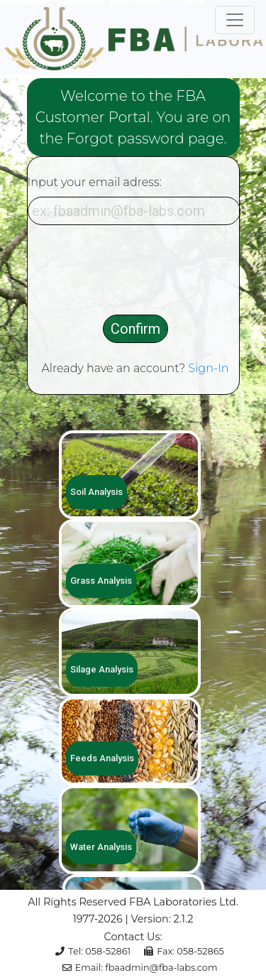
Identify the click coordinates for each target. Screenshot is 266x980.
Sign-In (208, 368)
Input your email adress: (95, 182)
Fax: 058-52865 (184, 951)
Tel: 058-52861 (93, 951)
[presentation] (135, 270)
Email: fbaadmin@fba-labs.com (140, 968)
